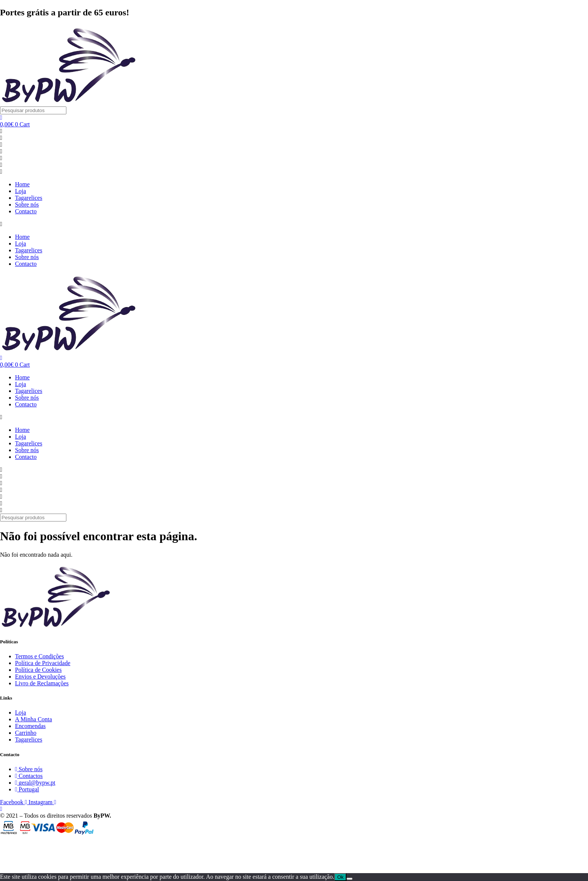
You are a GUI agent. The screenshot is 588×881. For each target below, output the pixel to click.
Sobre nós (27, 205)
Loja (20, 191)
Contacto (26, 211)
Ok (340, 877)
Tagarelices (29, 198)
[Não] (349, 879)
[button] (294, 224)
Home (22, 184)
